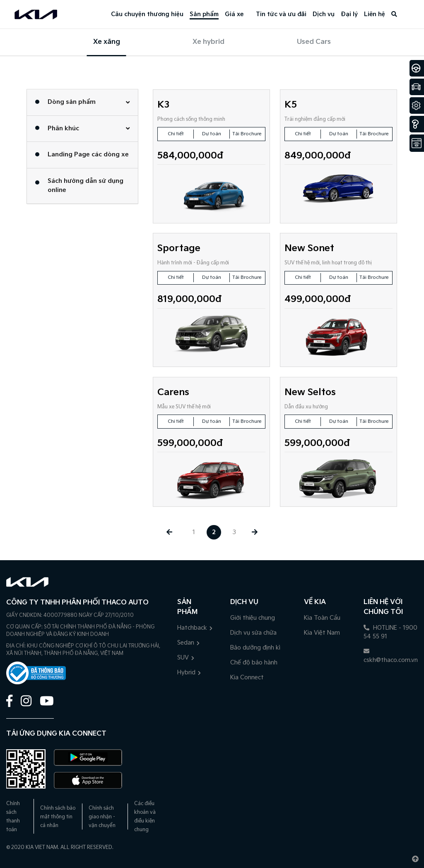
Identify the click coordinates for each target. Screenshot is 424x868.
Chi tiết (176, 134)
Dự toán (212, 134)
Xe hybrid (208, 42)
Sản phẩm (204, 14)
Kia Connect (247, 677)
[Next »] (254, 532)
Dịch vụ (324, 14)
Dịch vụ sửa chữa (253, 633)
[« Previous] (169, 532)
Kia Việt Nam (322, 633)
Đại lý (349, 14)
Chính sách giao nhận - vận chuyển (102, 817)
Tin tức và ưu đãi (281, 14)
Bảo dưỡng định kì (255, 648)
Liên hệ (375, 14)
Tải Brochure (247, 134)
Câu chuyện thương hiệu (147, 14)
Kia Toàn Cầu (322, 618)
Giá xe (234, 14)
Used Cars (314, 42)
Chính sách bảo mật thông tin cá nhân (58, 817)
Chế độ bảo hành (254, 663)
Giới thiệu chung (253, 618)
